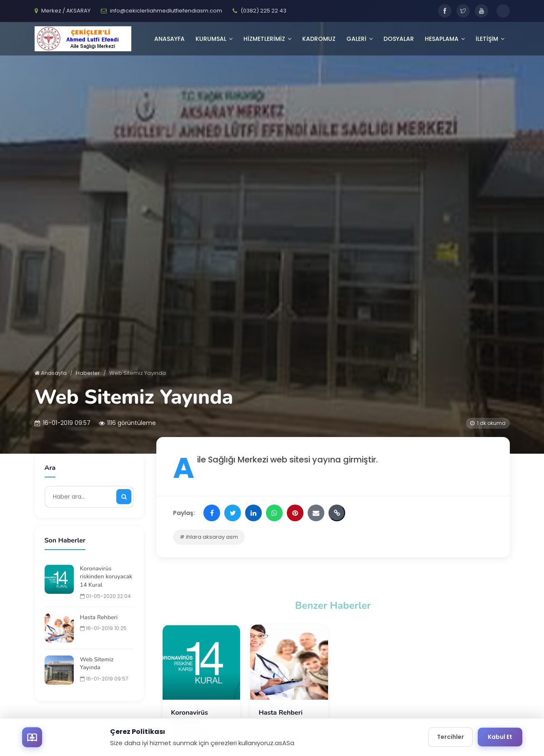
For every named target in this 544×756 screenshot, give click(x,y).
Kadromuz (319, 39)
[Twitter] (463, 11)
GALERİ (360, 39)
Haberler (88, 373)
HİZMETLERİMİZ (267, 39)
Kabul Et (500, 737)
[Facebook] (445, 11)
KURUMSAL (214, 39)
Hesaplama (445, 39)
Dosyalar (399, 39)
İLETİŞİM (490, 39)
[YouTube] (481, 11)
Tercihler (450, 737)
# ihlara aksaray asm (209, 537)
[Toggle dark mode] (503, 11)
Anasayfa (169, 39)
